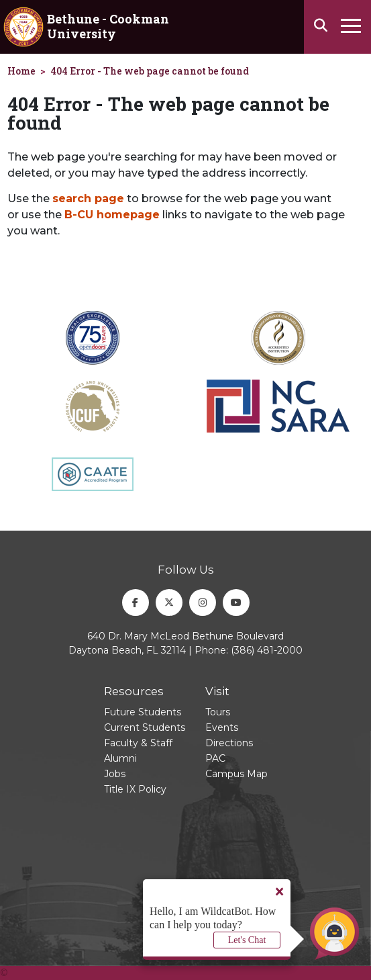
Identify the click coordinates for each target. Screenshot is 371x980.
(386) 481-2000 (267, 650)
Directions (229, 743)
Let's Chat (247, 940)
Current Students (145, 727)
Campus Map (236, 774)
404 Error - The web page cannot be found (150, 71)
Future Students (143, 712)
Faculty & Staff (138, 743)
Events (222, 727)
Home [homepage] (21, 71)
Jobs (115, 774)
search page (88, 198)
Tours (218, 712)
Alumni (120, 758)
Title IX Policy (135, 789)
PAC (215, 758)
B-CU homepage (112, 215)
